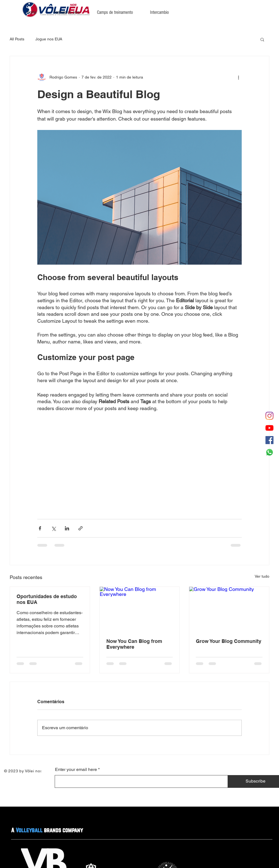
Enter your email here (76, 770)
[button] (262, 39)
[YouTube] (269, 428)
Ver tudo (262, 576)
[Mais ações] (238, 77)
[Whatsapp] (269, 452)
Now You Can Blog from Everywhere (134, 644)
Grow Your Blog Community (229, 641)
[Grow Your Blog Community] (229, 609)
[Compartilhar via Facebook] (40, 528)
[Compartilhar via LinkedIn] (67, 528)
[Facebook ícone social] (269, 440)
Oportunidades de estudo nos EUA (47, 599)
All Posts (17, 39)
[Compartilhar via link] (81, 528)
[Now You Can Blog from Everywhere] (140, 609)
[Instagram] (269, 416)
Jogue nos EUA (49, 39)
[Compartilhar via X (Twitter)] (53, 528)
